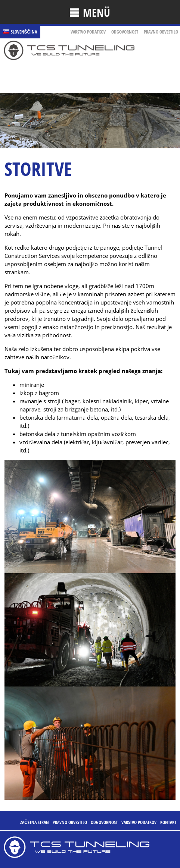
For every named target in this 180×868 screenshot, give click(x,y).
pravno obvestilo (161, 32)
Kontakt (168, 822)
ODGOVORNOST (125, 32)
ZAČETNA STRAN (35, 822)
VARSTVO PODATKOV (88, 32)
